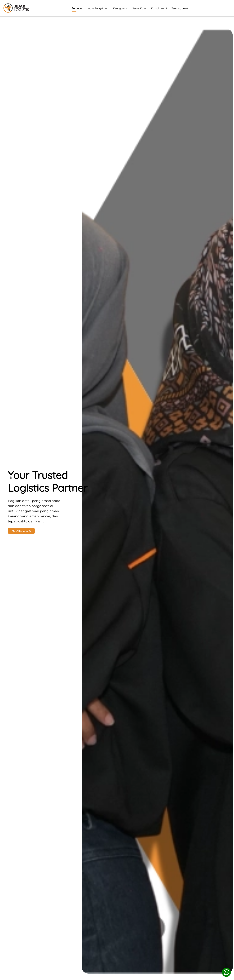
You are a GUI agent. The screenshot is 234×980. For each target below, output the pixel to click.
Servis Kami (139, 8)
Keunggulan (120, 8)
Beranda (77, 9)
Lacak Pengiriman (97, 8)
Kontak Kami (159, 8)
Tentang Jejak (180, 8)
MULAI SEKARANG (21, 531)
